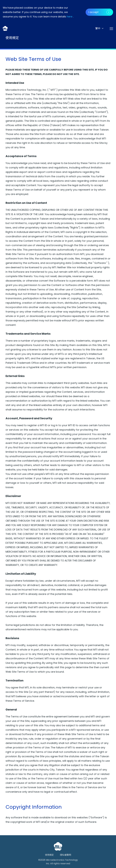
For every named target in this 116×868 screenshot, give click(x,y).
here (70, 17)
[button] (99, 28)
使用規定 (49, 855)
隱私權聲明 (65, 855)
